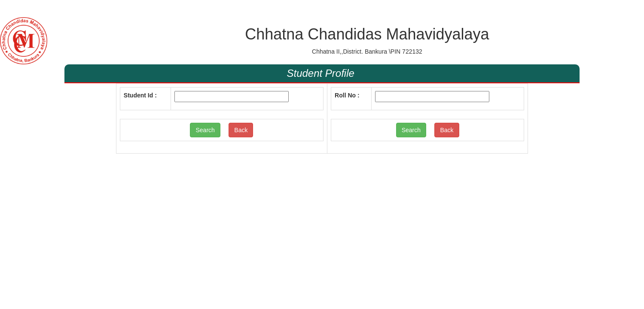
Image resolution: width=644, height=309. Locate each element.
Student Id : (140, 95)
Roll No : (347, 95)
